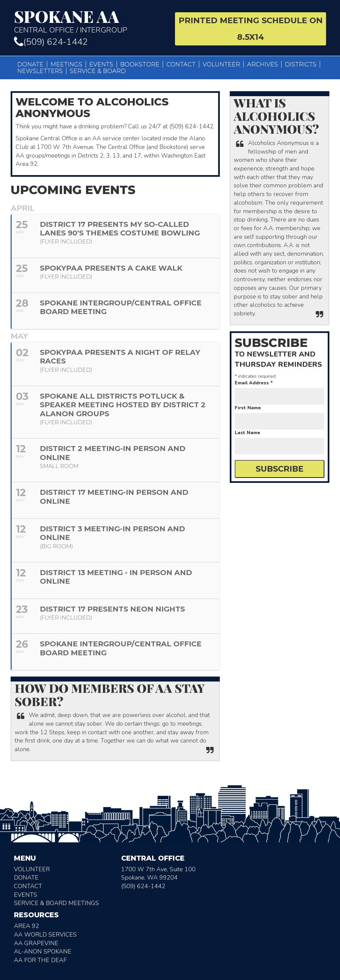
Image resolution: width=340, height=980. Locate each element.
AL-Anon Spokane (43, 951)
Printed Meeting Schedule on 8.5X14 (251, 29)
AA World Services (45, 935)
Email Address (254, 383)
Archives (262, 64)
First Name (248, 408)
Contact (181, 64)
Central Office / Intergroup (89, 21)
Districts (301, 64)
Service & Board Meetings (56, 903)
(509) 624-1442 (51, 42)
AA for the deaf (40, 960)
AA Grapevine (36, 943)
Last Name (248, 433)
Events (101, 64)
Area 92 (27, 926)
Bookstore (140, 64)
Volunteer (221, 64)
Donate (30, 64)
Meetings (66, 64)
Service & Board (98, 71)
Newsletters (40, 71)
